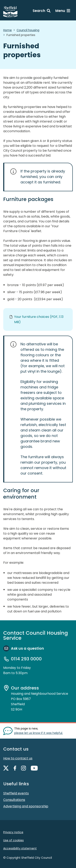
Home (7, 30)
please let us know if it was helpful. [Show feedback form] (39, 733)
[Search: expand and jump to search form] (42, 11)
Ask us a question (27, 648)
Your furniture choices (39, 319)
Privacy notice (13, 832)
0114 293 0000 (26, 659)
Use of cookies (13, 840)
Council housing (28, 30)
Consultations (14, 800)
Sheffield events (16, 793)
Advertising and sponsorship (26, 806)
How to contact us (18, 758)
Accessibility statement (20, 848)
